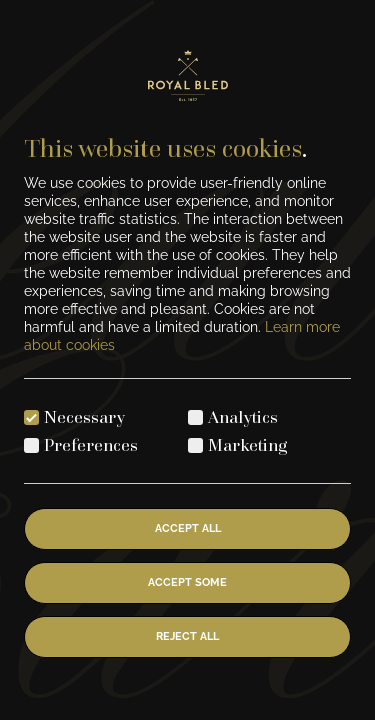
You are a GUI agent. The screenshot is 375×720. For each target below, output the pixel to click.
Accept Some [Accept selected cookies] (187, 582)
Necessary (84, 416)
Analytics (243, 416)
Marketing (248, 444)
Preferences (91, 444)
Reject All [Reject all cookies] (187, 636)
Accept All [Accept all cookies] (188, 528)
